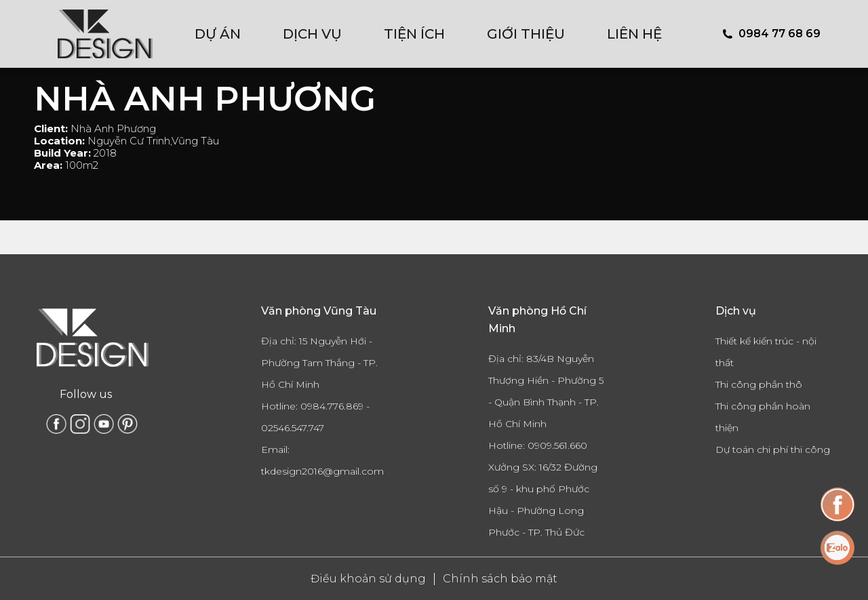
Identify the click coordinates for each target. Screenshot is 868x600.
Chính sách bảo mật (500, 579)
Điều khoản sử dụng (368, 579)
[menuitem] (226, 34)
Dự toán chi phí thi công (773, 449)
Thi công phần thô (759, 384)
